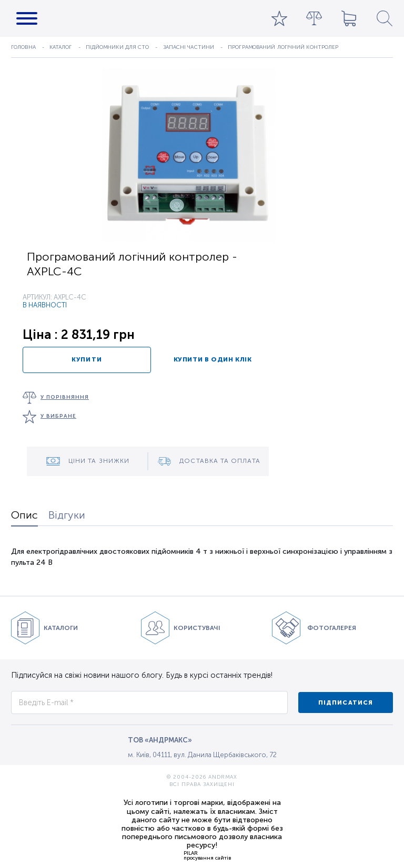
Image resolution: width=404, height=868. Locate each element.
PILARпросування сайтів (207, 855)
